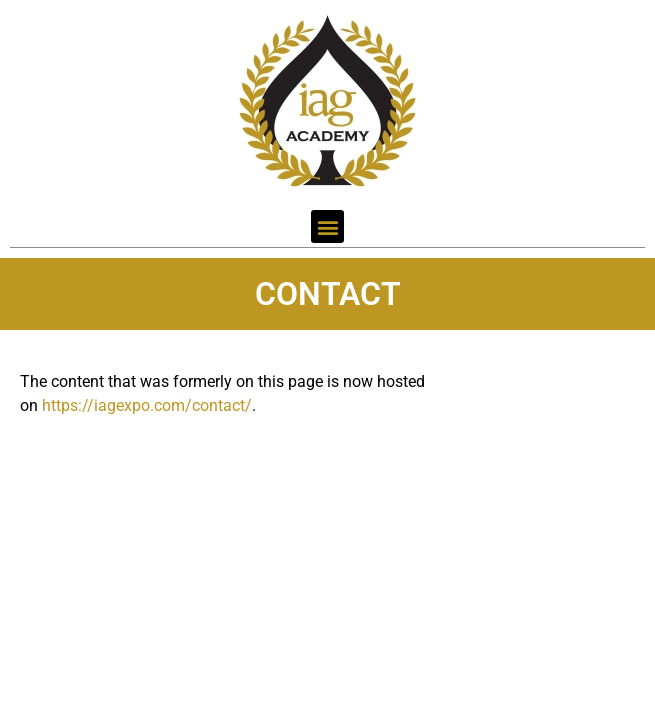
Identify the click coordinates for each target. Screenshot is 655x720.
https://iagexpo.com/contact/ (147, 405)
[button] (327, 226)
